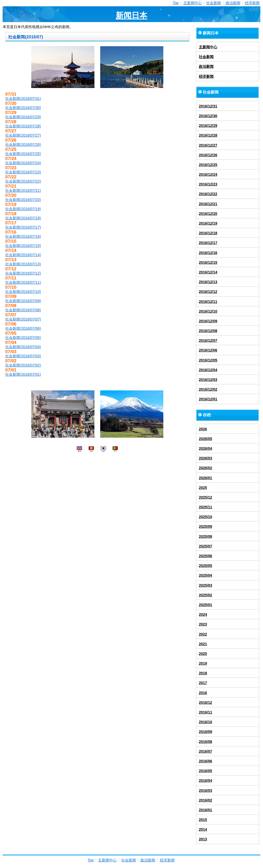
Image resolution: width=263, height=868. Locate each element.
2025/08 (206, 536)
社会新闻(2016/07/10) (23, 292)
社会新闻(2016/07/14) (23, 255)
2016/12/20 (208, 214)
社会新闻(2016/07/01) (23, 374)
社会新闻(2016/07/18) (23, 218)
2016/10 (206, 722)
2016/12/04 (208, 370)
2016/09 (206, 732)
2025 (203, 488)
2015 (203, 820)
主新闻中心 (193, 3)
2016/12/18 (208, 233)
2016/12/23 (208, 184)
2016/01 (206, 810)
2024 (203, 614)
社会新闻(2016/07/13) (23, 264)
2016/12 (206, 702)
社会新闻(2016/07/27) (23, 135)
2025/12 (206, 497)
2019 (203, 663)
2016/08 (206, 742)
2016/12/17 (208, 243)
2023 (203, 624)
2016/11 (206, 712)
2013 (203, 839)
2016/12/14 (208, 272)
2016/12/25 (208, 165)
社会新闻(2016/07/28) (23, 126)
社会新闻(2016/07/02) (23, 365)
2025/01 (206, 605)
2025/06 (206, 556)
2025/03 (206, 585)
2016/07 (206, 751)
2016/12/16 (208, 253)
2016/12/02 (208, 389)
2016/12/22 (208, 194)
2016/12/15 (208, 262)
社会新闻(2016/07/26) (23, 144)
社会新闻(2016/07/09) (23, 301)
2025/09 (206, 526)
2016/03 (206, 791)
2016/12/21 (208, 204)
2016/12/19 (208, 223)
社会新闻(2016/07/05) (23, 338)
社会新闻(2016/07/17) (23, 227)
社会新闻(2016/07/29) (23, 117)
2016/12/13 (208, 282)
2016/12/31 (208, 106)
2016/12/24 (208, 174)
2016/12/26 (208, 155)
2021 (203, 644)
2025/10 (206, 517)
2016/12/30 (208, 116)
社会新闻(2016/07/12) (23, 273)
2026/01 (206, 478)
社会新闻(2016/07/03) (23, 356)
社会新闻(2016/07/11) (23, 282)
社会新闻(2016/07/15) (23, 246)
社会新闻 (214, 3)
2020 (203, 654)
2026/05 (206, 439)
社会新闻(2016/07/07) (23, 319)
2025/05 (206, 566)
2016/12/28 (208, 135)
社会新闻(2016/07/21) (23, 190)
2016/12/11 (208, 302)
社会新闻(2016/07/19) (23, 209)
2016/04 (206, 781)
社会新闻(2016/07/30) (23, 108)
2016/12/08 (208, 331)
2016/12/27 (208, 145)
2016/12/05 (208, 360)
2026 (203, 429)
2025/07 (206, 546)
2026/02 (206, 468)
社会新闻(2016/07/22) (23, 181)
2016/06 (206, 761)
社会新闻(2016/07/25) (23, 154)
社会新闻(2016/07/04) (23, 347)
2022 (203, 634)
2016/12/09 (208, 321)
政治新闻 (233, 3)
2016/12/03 (208, 380)
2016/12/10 (208, 311)
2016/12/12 (208, 292)
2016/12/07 (208, 340)
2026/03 (206, 458)
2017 (203, 683)
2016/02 (206, 800)
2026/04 (206, 448)
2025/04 (206, 575)
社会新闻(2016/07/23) (23, 172)
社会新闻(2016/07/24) (23, 163)
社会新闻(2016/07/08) (23, 310)
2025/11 (206, 507)
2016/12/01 (208, 399)
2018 (203, 673)
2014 (203, 829)
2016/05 (206, 771)
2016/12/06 (208, 350)
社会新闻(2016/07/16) (23, 236)
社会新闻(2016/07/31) (23, 99)
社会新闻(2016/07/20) (23, 200)
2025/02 (206, 595)
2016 (203, 693)
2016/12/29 (208, 126)
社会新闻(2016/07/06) (23, 328)
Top (176, 3)
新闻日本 (131, 15)
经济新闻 (252, 3)
